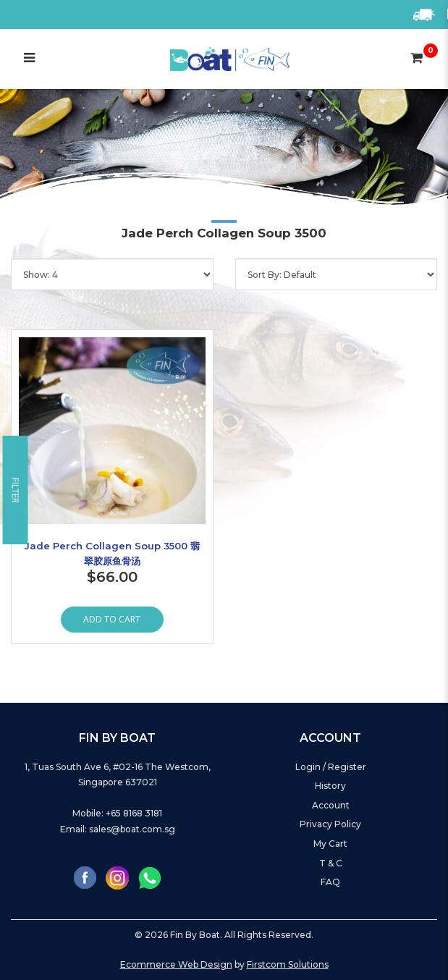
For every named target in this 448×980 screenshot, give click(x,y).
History (330, 786)
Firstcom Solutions (288, 964)
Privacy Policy (330, 824)
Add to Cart (112, 619)
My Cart (330, 844)
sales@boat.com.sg (132, 829)
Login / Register (331, 767)
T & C (331, 863)
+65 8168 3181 (134, 813)
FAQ (330, 882)
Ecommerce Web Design (176, 964)
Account (331, 805)
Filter (16, 490)
